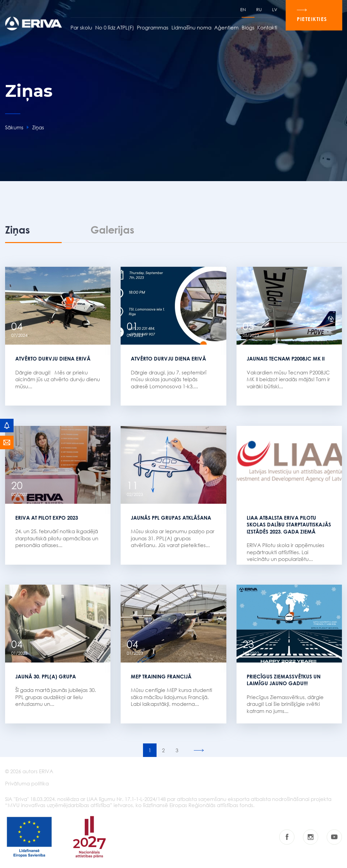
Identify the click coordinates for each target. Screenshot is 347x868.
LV (274, 10)
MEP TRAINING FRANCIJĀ (161, 676)
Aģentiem (226, 28)
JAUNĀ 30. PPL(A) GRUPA (46, 676)
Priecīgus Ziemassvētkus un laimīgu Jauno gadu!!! (284, 680)
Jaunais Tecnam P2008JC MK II (286, 358)
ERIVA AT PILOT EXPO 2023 (47, 517)
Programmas (152, 28)
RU (259, 10)
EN (243, 10)
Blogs (248, 28)
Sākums (14, 127)
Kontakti (267, 28)
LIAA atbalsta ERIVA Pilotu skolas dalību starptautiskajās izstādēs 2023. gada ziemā (289, 524)
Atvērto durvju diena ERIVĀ (53, 358)
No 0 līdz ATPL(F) (114, 28)
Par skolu (81, 28)
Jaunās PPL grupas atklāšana (171, 517)
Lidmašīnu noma (191, 28)
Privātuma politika (27, 784)
